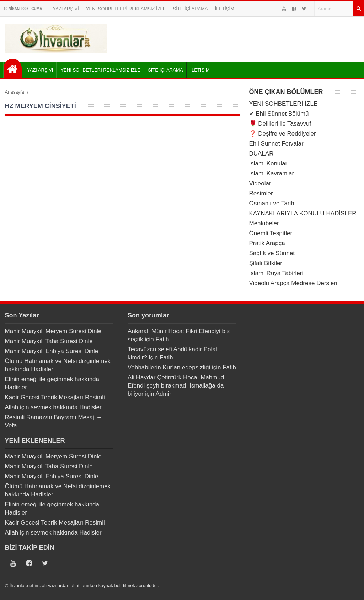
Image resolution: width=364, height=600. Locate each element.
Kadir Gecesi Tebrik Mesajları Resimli (55, 397)
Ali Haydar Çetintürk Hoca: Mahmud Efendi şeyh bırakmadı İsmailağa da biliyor (176, 386)
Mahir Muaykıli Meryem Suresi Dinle (53, 331)
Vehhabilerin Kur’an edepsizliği (169, 367)
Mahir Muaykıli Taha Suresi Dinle (49, 341)
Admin (164, 394)
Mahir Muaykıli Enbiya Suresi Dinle (52, 351)
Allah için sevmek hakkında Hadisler (53, 407)
